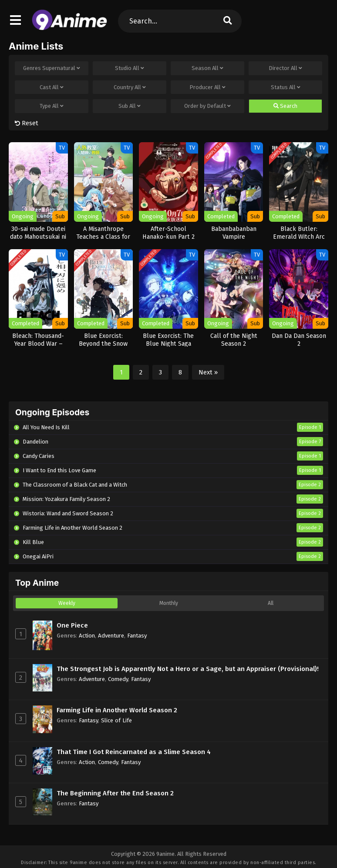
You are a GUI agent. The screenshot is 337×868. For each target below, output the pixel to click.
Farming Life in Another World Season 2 (117, 710)
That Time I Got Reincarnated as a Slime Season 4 (134, 752)
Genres (52, 68)
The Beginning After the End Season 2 (115, 793)
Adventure (111, 636)
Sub (130, 106)
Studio (130, 68)
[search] (228, 21)
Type (52, 106)
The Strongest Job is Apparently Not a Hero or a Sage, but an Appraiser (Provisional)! (188, 669)
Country (130, 87)
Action (87, 636)
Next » (208, 372)
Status (286, 87)
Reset (27, 123)
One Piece (72, 625)
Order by (207, 106)
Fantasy (137, 636)
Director (285, 68)
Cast (52, 87)
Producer (207, 87)
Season (207, 68)
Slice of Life (116, 720)
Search (285, 106)
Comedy (118, 679)
